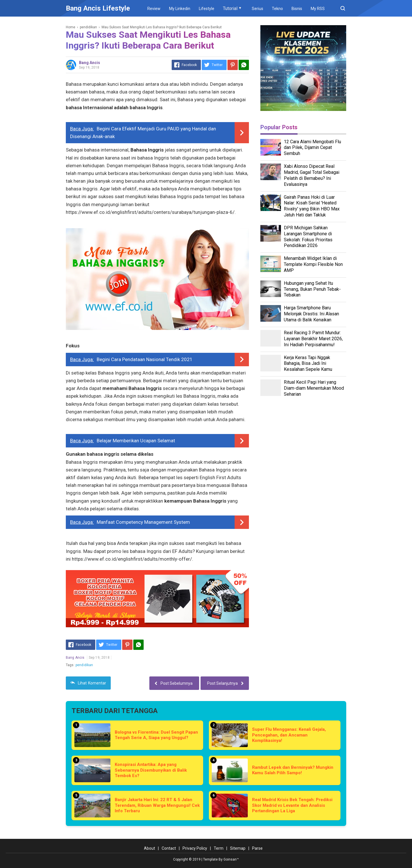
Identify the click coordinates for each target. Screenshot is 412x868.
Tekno (277, 9)
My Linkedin (180, 9)
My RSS (318, 9)
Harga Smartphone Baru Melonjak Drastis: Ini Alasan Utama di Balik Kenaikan (311, 314)
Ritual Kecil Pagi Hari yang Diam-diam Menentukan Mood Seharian (314, 388)
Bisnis (297, 9)
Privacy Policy (195, 848)
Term (219, 848)
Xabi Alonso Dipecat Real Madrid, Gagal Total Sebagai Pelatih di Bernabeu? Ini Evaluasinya (312, 175)
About (149, 848)
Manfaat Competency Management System (143, 522)
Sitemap (238, 848)
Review (154, 9)
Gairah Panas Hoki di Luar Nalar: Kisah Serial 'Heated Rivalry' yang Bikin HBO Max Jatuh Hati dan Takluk (312, 206)
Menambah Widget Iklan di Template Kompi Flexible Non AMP (313, 264)
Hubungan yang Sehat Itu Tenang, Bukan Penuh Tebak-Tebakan (312, 289)
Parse (257, 848)
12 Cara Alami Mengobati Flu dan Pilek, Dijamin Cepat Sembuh (312, 148)
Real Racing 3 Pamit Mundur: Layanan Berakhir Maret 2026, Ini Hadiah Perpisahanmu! (313, 339)
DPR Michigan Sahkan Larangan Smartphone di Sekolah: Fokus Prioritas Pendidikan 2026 (308, 237)
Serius (257, 9)
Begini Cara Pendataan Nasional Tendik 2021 (145, 359)
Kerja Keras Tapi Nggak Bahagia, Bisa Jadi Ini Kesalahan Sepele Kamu (308, 364)
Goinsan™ (231, 859)
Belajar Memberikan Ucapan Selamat (136, 441)
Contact (169, 848)
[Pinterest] (233, 65)
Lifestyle (207, 9)
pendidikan (84, 665)
